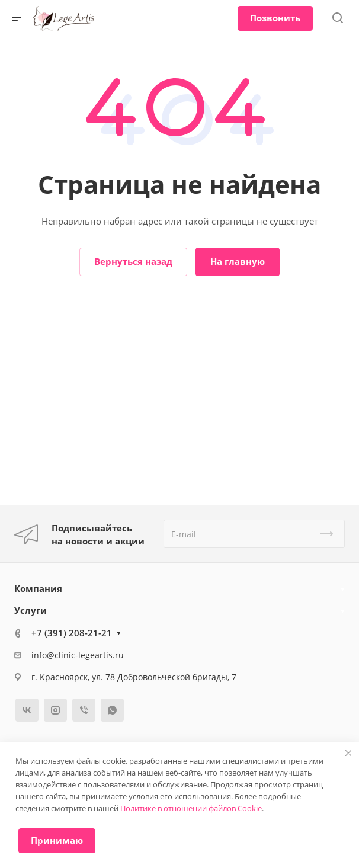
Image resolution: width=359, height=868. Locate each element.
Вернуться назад (133, 261)
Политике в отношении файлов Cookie (191, 808)
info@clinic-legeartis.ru (78, 655)
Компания (38, 588)
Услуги (31, 610)
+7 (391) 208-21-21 (72, 633)
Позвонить (275, 18)
